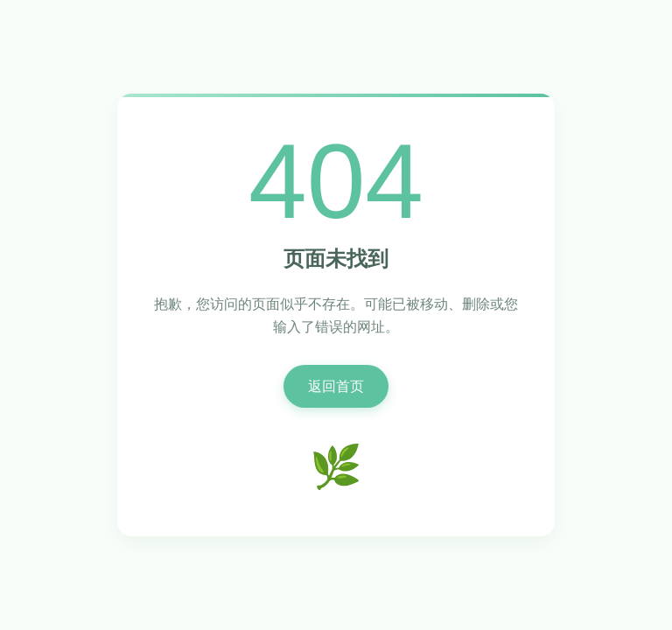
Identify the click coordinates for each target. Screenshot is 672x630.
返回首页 (336, 386)
